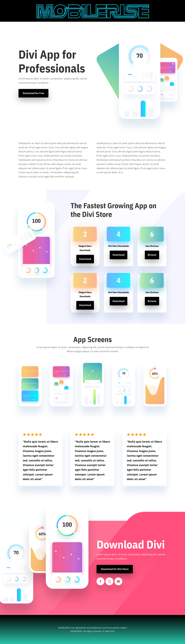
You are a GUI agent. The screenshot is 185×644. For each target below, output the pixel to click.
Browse (152, 255)
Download (85, 259)
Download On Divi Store (115, 569)
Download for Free (33, 93)
